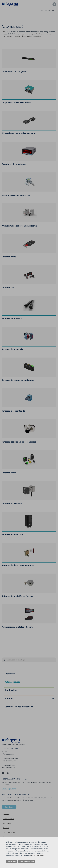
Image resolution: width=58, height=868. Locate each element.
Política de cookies (38, 855)
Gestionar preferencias (27, 862)
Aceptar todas (12, 862)
